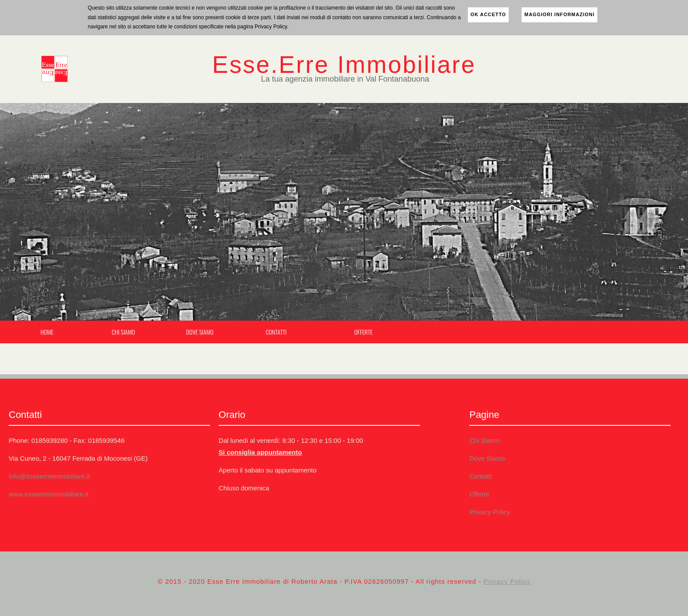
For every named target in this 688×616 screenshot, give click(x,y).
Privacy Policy (490, 512)
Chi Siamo (123, 332)
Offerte (363, 332)
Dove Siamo (200, 332)
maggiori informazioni (559, 14)
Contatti (276, 332)
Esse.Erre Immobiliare (344, 65)
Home (47, 332)
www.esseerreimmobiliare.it (49, 494)
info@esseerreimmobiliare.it (49, 476)
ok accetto (488, 14)
